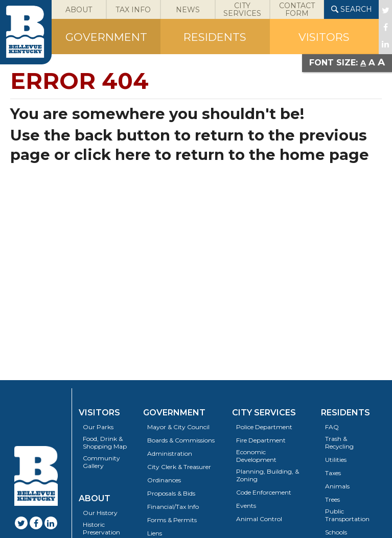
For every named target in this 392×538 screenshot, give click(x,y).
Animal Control (259, 519)
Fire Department (261, 440)
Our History (100, 513)
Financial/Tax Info (173, 507)
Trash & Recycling (339, 442)
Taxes (333, 473)
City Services (264, 413)
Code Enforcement (264, 492)
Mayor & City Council (178, 427)
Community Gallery (101, 462)
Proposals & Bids (171, 493)
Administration (170, 453)
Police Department (264, 427)
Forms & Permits (172, 520)
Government (174, 413)
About (95, 498)
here (133, 155)
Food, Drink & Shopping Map (105, 442)
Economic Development (256, 456)
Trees (332, 499)
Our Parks (98, 427)
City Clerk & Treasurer (179, 467)
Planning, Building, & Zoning (268, 475)
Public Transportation (347, 515)
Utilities (336, 460)
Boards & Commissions (181, 440)
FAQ (332, 427)
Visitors (99, 413)
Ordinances (164, 480)
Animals (337, 486)
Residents (345, 413)
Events (246, 506)
